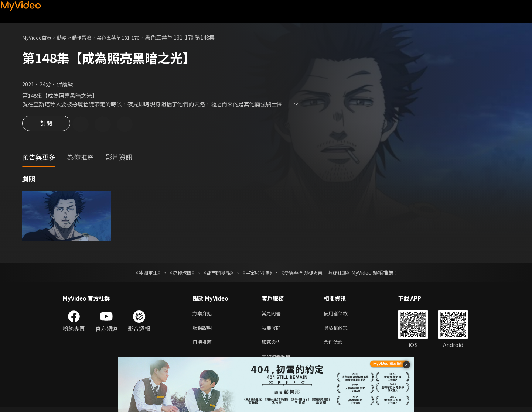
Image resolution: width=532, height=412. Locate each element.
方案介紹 (204, 314)
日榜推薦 (204, 345)
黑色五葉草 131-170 (130, 37)
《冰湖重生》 (141, 273)
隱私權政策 (342, 330)
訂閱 (46, 125)
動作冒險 (89, 37)
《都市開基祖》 (216, 273)
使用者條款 (342, 314)
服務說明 (204, 330)
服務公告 (273, 345)
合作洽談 (339, 345)
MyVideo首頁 (39, 37)
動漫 (67, 37)
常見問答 (273, 314)
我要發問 (273, 330)
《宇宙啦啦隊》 (258, 273)
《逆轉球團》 (178, 273)
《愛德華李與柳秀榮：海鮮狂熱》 (320, 273)
